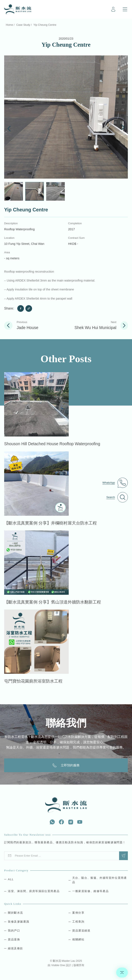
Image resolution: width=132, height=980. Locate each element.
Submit (123, 856)
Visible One (59, 965)
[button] (9, 128)
